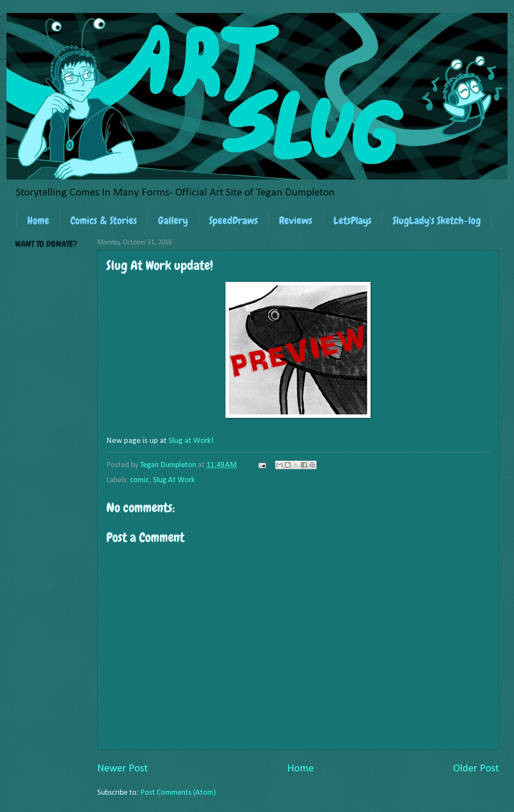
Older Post (476, 769)
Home (38, 220)
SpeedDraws (233, 220)
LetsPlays (352, 220)
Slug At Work (174, 480)
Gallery (173, 220)
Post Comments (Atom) (178, 793)
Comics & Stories (104, 220)
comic (140, 480)
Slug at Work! (191, 441)
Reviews (296, 220)
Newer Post (122, 769)
